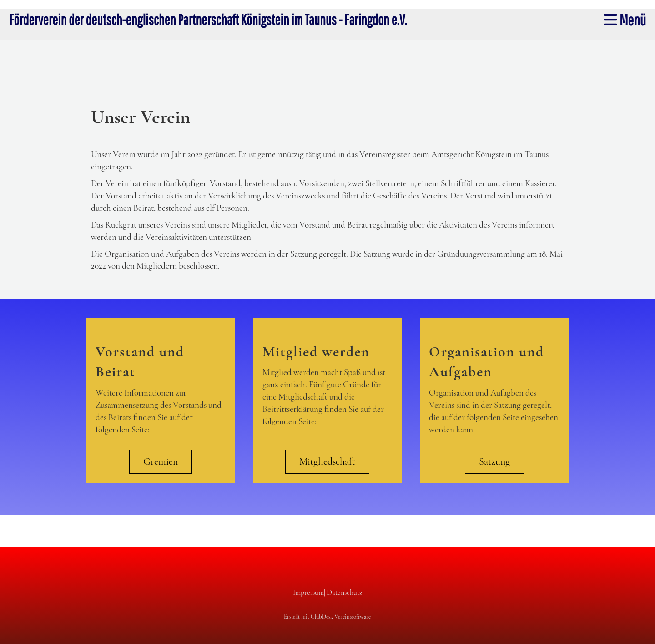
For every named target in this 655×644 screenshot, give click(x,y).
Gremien (161, 461)
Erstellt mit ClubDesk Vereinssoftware (327, 617)
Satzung (494, 461)
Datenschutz (345, 593)
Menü (625, 20)
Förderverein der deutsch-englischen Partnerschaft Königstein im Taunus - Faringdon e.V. (208, 19)
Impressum (308, 593)
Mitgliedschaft (327, 461)
